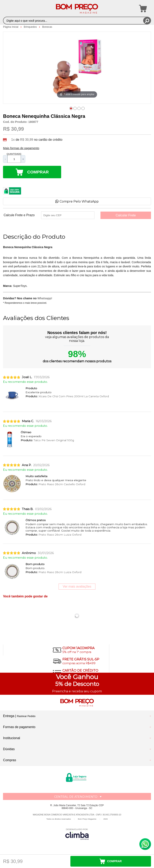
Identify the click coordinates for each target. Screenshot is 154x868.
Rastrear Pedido (26, 716)
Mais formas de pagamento (21, 148)
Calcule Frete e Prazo (19, 215)
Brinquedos (31, 27)
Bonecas (47, 27)
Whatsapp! (45, 298)
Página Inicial (11, 27)
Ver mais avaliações (77, 586)
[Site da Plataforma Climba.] (77, 834)
